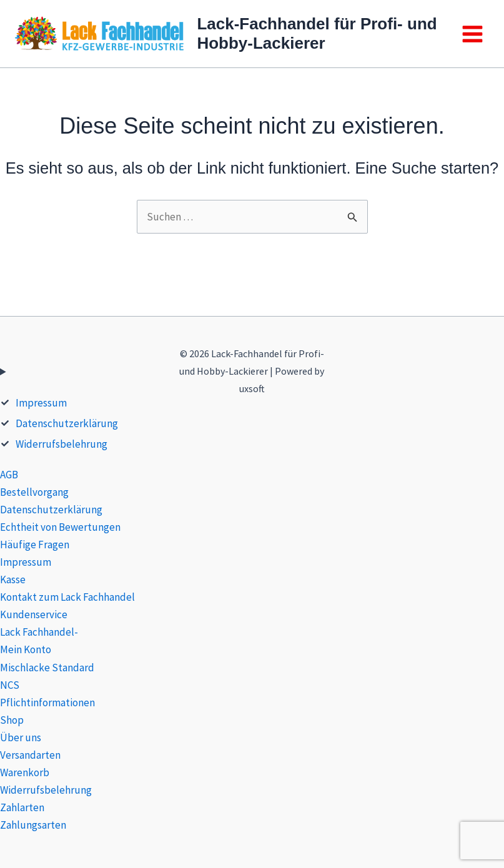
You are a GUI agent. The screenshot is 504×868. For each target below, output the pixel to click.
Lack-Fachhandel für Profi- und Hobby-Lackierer (317, 33)
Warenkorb (25, 772)
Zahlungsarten (33, 825)
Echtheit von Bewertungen (60, 527)
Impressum (41, 403)
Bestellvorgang (34, 492)
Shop (12, 720)
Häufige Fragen (35, 545)
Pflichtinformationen (47, 703)
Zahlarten (22, 807)
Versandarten (30, 755)
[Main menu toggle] (472, 34)
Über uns (21, 737)
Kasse (13, 579)
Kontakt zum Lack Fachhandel (67, 597)
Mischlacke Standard (47, 668)
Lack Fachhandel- (39, 632)
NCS (10, 685)
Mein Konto (26, 649)
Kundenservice (34, 614)
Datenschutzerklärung (67, 423)
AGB (9, 475)
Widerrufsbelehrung (62, 444)
